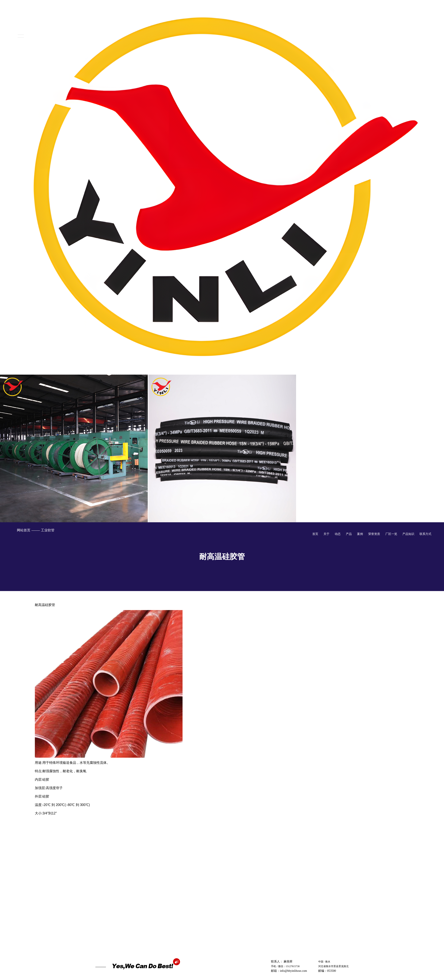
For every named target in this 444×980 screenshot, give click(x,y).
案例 (360, 534)
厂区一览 (391, 534)
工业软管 (48, 530)
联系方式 (425, 534)
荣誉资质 (374, 534)
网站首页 (24, 530)
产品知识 (408, 534)
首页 (315, 534)
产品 (349, 534)
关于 (326, 534)
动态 (338, 534)
